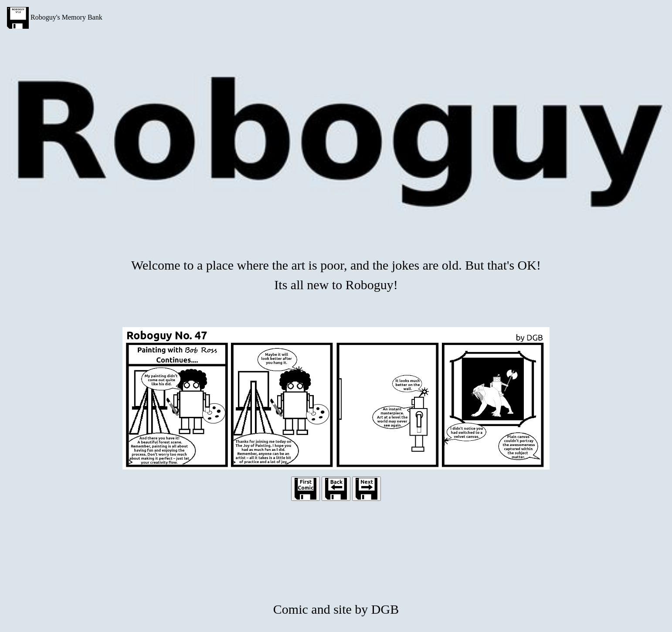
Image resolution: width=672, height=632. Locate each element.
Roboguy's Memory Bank (55, 18)
